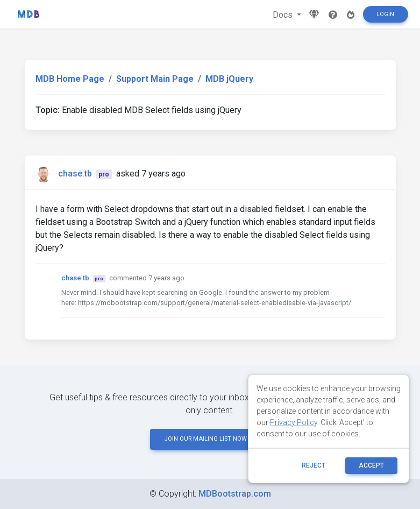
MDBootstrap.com (235, 494)
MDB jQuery (229, 79)
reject (314, 465)
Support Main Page (155, 79)
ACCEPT (371, 465)
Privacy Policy (294, 422)
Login (385, 14)
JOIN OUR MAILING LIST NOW (210, 439)
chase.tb (75, 174)
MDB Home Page (70, 79)
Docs (284, 15)
